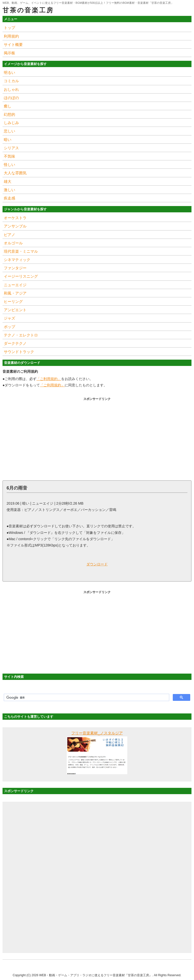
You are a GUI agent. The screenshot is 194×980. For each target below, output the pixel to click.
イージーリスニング (21, 276)
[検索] (86, 698)
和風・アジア (15, 293)
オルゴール (13, 243)
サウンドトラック (19, 352)
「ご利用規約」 (49, 379)
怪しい (9, 165)
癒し (8, 106)
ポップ (9, 327)
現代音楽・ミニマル (21, 251)
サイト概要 (13, 45)
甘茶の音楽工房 (28, 10)
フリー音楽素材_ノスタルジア (97, 733)
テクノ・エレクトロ (21, 335)
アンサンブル (15, 226)
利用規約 (11, 36)
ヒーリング (13, 301)
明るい (9, 73)
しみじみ (11, 123)
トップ (9, 28)
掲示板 (9, 53)
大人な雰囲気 (15, 173)
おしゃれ (11, 89)
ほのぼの (11, 98)
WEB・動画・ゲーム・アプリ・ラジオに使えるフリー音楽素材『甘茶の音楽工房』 (96, 975)
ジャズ (9, 318)
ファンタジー (15, 268)
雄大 (8, 181)
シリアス (11, 148)
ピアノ (9, 235)
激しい (9, 190)
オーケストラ (15, 218)
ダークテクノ (15, 343)
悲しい (9, 131)
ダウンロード (97, 564)
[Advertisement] (97, 438)
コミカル (11, 81)
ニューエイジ (15, 285)
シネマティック (17, 260)
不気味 (9, 156)
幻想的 (9, 114)
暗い (8, 140)
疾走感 (9, 198)
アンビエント (15, 310)
